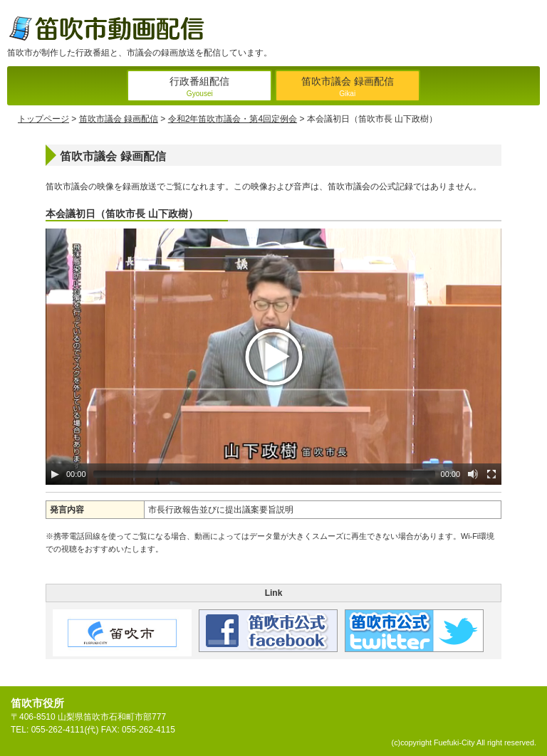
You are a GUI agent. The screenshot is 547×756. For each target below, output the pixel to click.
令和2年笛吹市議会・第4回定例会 (233, 119)
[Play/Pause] (55, 474)
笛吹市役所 (37, 703)
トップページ (43, 119)
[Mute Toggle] (473, 474)
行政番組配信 (199, 88)
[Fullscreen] (491, 474)
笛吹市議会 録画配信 (348, 88)
